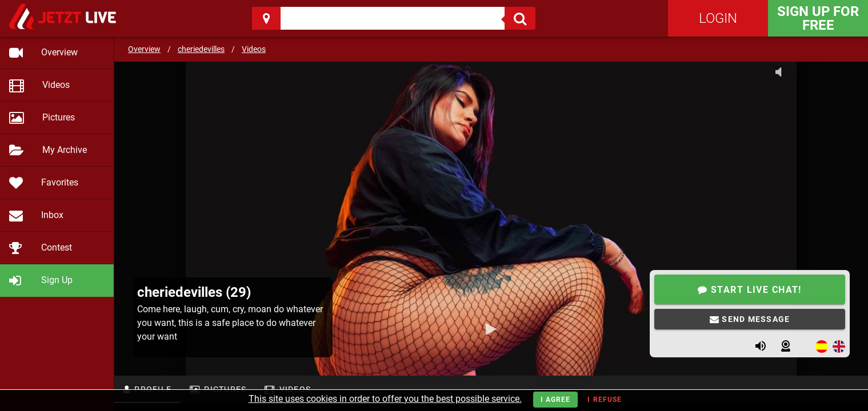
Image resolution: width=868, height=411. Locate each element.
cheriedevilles (201, 49)
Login (718, 18)
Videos (254, 49)
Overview (144, 49)
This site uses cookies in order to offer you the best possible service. (385, 399)
